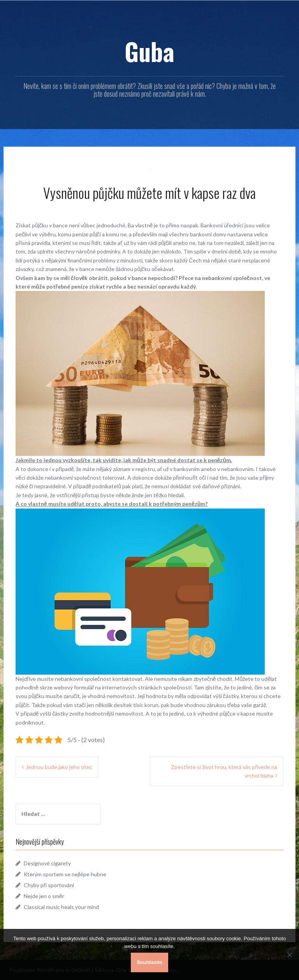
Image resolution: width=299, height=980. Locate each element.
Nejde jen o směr (44, 896)
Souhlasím (149, 962)
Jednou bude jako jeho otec (59, 767)
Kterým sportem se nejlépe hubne (65, 874)
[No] (289, 955)
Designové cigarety (47, 863)
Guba (149, 51)
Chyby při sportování (49, 885)
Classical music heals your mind (61, 907)
